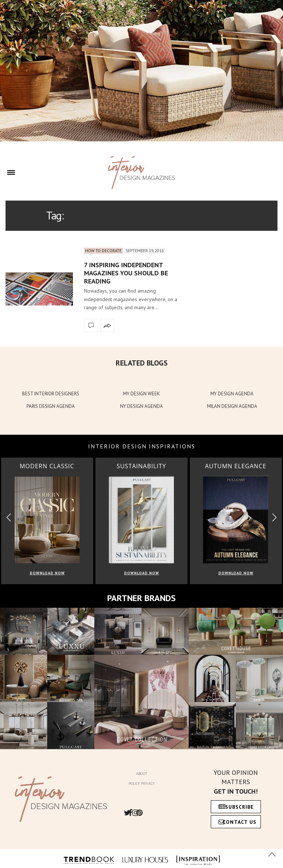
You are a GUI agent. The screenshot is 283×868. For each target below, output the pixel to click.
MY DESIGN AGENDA (232, 394)
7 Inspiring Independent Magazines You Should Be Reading (126, 273)
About (141, 774)
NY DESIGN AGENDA (141, 406)
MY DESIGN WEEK (141, 394)
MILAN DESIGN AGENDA (232, 406)
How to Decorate (103, 251)
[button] (274, 518)
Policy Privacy (141, 784)
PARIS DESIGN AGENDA (51, 406)
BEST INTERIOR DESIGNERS (51, 394)
